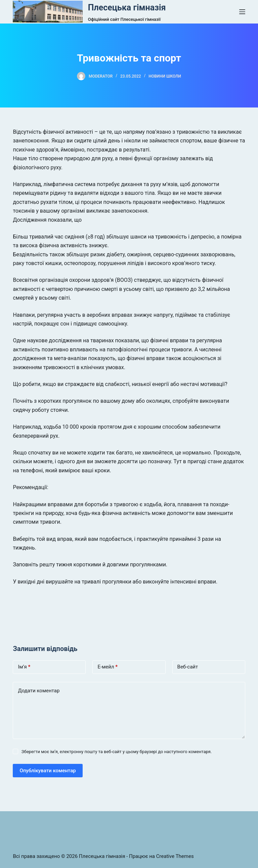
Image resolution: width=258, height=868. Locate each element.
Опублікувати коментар (48, 771)
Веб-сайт (188, 667)
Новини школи (165, 76)
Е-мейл (107, 667)
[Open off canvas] (242, 12)
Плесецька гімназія (127, 8)
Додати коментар (39, 691)
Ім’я (24, 667)
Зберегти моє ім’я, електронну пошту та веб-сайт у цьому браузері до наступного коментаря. (117, 752)
